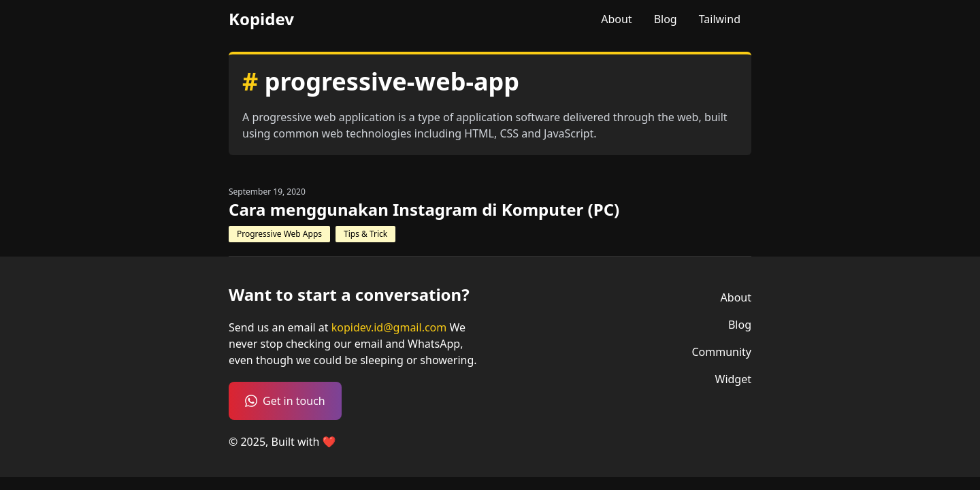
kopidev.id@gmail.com (391, 327)
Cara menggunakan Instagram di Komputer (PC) (424, 210)
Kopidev (261, 19)
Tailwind (720, 19)
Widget (734, 379)
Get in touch (285, 401)
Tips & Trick (365, 234)
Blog (666, 19)
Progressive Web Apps (279, 234)
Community (721, 352)
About (616, 19)
